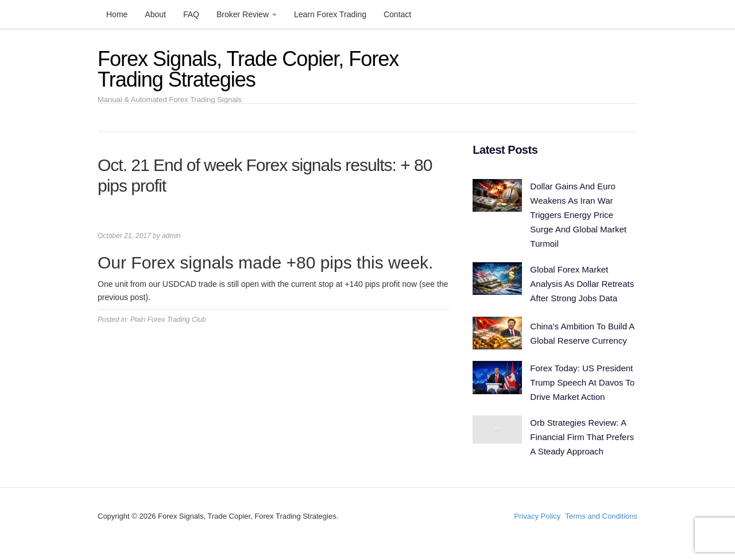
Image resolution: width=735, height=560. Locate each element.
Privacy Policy (537, 516)
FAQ (191, 14)
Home (117, 14)
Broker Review (247, 14)
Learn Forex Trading (330, 14)
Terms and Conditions (601, 516)
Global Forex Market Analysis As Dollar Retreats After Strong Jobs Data (582, 284)
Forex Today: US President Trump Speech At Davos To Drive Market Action (582, 382)
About (155, 14)
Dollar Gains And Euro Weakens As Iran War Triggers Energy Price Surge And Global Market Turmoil (578, 215)
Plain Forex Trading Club (168, 320)
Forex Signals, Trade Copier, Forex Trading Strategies (248, 69)
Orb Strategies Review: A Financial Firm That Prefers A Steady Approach (582, 437)
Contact (397, 14)
